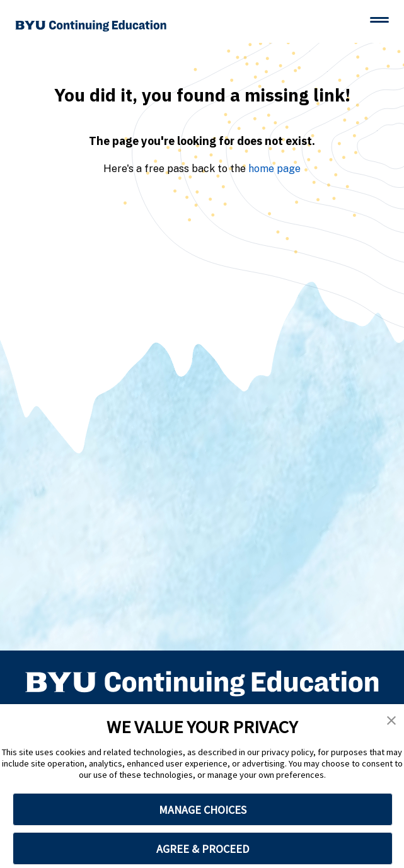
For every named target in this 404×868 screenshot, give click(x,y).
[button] (391, 720)
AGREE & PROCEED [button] (203, 849)
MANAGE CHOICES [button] (203, 810)
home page (274, 169)
